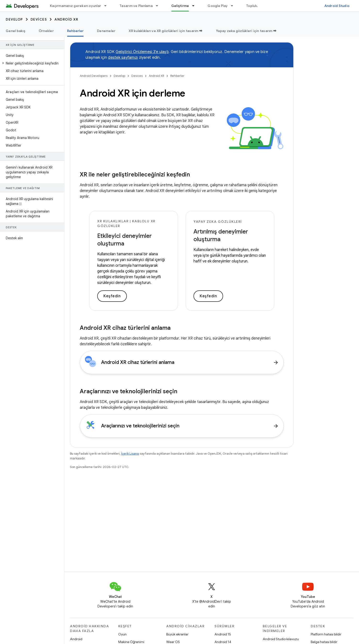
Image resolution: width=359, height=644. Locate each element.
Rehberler (177, 76)
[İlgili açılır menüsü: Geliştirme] (195, 6)
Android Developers (94, 76)
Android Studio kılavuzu (281, 639)
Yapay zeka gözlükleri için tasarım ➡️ (246, 31)
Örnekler (46, 31)
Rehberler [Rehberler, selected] (75, 31)
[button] (31, 63)
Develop (14, 19)
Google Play (218, 6)
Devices (39, 19)
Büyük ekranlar (177, 634)
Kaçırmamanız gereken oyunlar (75, 6)
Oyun (122, 634)
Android (76, 639)
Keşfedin (112, 296)
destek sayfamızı (123, 58)
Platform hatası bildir (326, 634)
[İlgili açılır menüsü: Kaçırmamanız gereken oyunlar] (107, 6)
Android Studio (337, 6)
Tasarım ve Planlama (136, 6)
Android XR (66, 19)
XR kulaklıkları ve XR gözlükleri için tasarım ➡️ (166, 31)
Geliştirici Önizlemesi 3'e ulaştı (142, 52)
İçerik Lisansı (130, 454)
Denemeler (106, 31)
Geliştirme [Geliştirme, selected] (180, 6)
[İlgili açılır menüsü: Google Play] (234, 6)
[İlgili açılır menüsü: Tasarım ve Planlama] (159, 6)
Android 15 (223, 634)
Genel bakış (16, 31)
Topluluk (253, 6)
